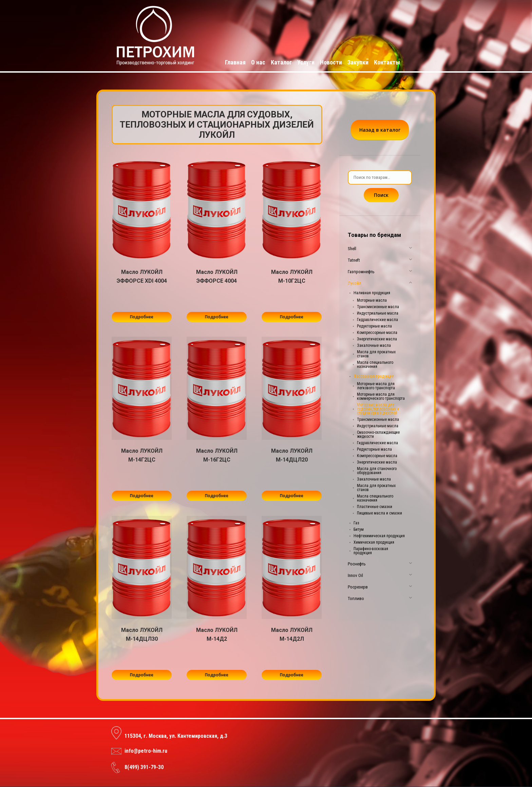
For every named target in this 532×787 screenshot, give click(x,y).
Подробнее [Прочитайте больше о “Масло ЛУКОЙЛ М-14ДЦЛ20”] (292, 496)
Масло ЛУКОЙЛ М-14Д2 (217, 634)
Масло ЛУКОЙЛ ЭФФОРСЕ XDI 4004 (142, 276)
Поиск (381, 195)
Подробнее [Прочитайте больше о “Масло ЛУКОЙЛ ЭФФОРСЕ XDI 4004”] (142, 317)
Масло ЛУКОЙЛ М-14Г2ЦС (142, 455)
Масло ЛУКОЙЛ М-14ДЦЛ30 (142, 634)
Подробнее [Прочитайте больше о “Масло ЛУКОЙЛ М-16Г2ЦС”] (217, 496)
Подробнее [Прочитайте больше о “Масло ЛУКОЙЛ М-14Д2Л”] (292, 675)
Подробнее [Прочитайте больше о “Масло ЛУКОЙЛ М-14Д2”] (217, 675)
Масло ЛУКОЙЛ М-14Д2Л (292, 634)
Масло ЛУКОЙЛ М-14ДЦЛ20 (292, 455)
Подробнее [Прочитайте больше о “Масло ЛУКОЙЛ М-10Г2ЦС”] (292, 317)
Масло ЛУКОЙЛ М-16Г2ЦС (217, 455)
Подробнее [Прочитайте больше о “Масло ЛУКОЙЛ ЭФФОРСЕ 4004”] (217, 317)
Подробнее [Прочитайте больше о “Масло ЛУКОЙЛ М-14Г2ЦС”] (142, 496)
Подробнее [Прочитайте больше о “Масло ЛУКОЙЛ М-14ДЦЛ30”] (142, 675)
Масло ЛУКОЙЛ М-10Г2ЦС (292, 276)
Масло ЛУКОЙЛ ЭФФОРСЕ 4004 (217, 276)
